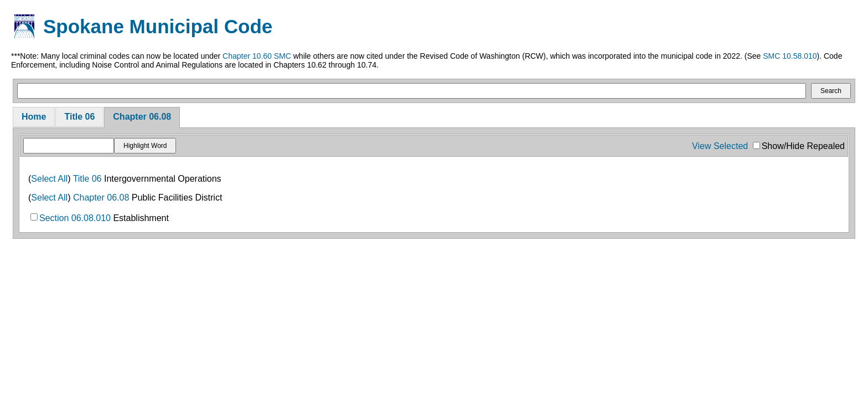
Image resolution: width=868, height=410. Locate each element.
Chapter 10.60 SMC (257, 56)
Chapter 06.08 (142, 117)
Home (34, 117)
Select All (49, 179)
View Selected (720, 146)
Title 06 (79, 117)
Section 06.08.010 (75, 218)
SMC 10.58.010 (790, 56)
